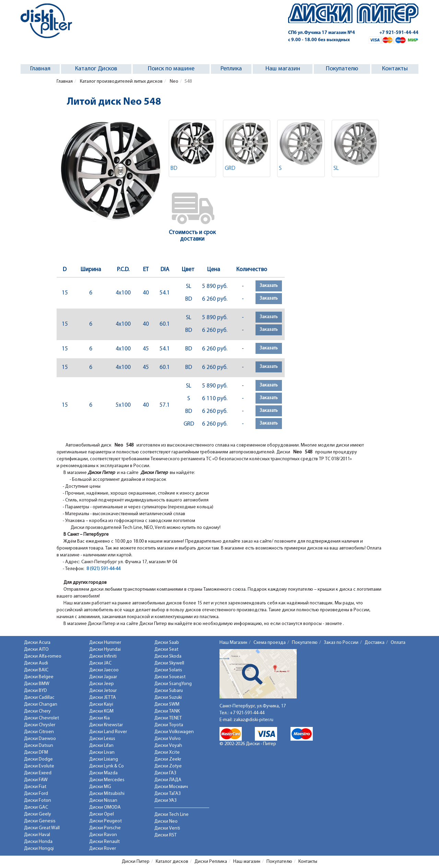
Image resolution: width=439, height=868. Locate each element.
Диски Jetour (103, 691)
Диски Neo (166, 821)
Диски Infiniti (103, 656)
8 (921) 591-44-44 (103, 569)
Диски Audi (36, 663)
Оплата (398, 643)
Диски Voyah (168, 746)
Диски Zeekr (168, 759)
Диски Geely (38, 814)
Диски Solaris (168, 670)
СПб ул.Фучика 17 (322, 33)
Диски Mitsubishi (107, 794)
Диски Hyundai (105, 650)
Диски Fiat (35, 787)
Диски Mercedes (107, 780)
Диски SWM (167, 704)
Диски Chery (37, 711)
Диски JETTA (103, 698)
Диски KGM (101, 711)
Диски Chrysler (40, 725)
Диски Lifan (101, 746)
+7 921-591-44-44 (399, 33)
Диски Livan (102, 753)
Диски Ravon (103, 835)
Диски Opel (102, 814)
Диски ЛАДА (168, 780)
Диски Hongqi (39, 849)
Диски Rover (103, 849)
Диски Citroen (39, 732)
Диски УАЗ (165, 801)
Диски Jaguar (103, 677)
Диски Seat (166, 650)
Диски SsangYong (173, 684)
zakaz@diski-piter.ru (253, 720)
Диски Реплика (211, 862)
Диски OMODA (105, 807)
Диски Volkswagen (174, 732)
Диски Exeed (38, 773)
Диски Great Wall (42, 828)
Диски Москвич (171, 787)
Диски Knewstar (106, 725)
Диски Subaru (169, 691)
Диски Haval (37, 835)
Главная (40, 69)
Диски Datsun (39, 746)
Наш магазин (283, 69)
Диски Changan (41, 704)
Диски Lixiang (104, 759)
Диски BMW (37, 684)
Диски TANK (167, 711)
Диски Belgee (39, 677)
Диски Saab (167, 643)
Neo (174, 82)
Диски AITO (36, 650)
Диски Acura (37, 643)
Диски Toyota (169, 725)
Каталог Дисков (96, 69)
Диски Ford (36, 794)
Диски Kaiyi (101, 704)
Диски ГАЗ (165, 773)
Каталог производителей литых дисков (121, 82)
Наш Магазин (233, 643)
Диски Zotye (168, 766)
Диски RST (165, 835)
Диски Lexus (102, 739)
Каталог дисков (172, 862)
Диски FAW (36, 780)
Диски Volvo (168, 739)
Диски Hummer (105, 643)
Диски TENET (168, 718)
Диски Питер (136, 862)
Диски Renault (104, 842)
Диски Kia (99, 718)
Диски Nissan (103, 801)
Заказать (269, 286)
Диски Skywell (169, 663)
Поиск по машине (171, 69)
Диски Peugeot (105, 821)
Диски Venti (167, 828)
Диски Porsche (105, 828)
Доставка (375, 643)
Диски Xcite (167, 753)
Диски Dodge (38, 759)
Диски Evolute (39, 766)
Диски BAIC (36, 670)
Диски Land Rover (108, 732)
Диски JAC (100, 663)
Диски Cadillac (39, 698)
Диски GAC (36, 807)
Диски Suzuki (168, 698)
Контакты (395, 69)
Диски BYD (35, 691)
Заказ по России (341, 643)
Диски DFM (36, 753)
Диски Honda (38, 842)
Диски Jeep (102, 684)
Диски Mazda (103, 773)
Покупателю (342, 69)
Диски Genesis (40, 821)
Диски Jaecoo (104, 670)
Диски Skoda (168, 656)
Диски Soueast (170, 677)
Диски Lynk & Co (106, 766)
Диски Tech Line (171, 815)
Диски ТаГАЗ (168, 794)
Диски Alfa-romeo (43, 656)
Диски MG (100, 787)
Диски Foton (38, 801)
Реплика (231, 69)
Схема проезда (270, 643)
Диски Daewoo (40, 739)
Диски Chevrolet (41, 718)
